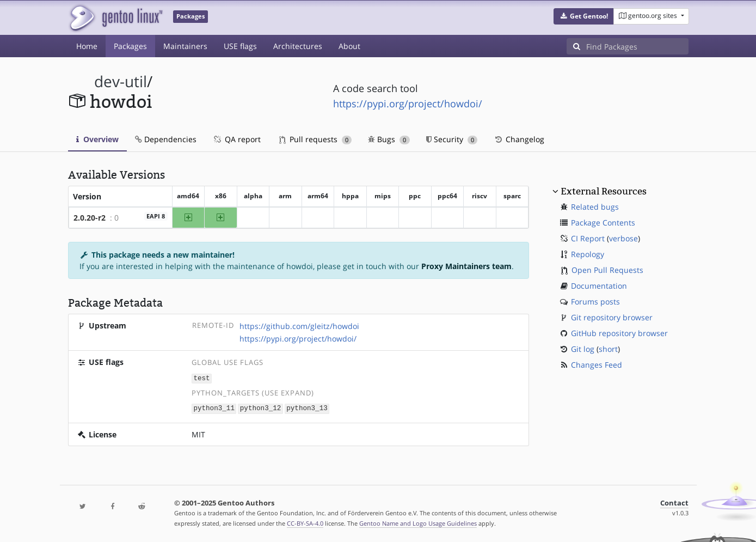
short (608, 349)
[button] (584, 16)
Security (452, 139)
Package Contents (603, 223)
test (201, 378)
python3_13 (307, 408)
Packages (130, 46)
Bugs (389, 139)
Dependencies (166, 139)
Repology (588, 254)
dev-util (121, 81)
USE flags (240, 46)
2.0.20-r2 (90, 218)
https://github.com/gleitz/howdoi (299, 326)
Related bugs (595, 207)
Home (87, 46)
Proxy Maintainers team (466, 266)
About (349, 46)
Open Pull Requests (607, 270)
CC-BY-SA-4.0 (305, 522)
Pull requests (316, 139)
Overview (97, 139)
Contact (674, 502)
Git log (583, 349)
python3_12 (261, 408)
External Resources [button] (604, 191)
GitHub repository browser (619, 333)
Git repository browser (612, 317)
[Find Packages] (637, 46)
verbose (623, 238)
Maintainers (185, 46)
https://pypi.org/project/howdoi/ (408, 103)
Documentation (599, 286)
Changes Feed (597, 365)
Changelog (519, 139)
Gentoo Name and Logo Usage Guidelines (418, 522)
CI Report (588, 238)
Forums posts (595, 302)
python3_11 (214, 408)
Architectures (298, 46)
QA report (237, 139)
